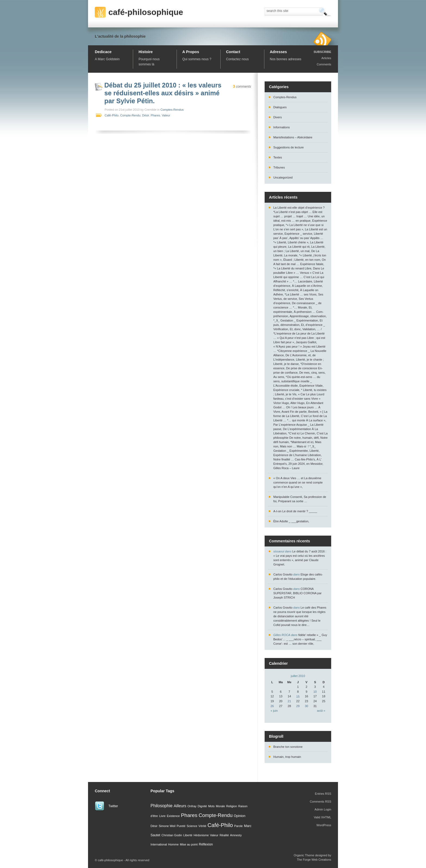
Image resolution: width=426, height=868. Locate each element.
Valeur (166, 115)
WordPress (324, 825)
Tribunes (279, 167)
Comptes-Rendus (172, 110)
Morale (220, 806)
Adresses (278, 52)
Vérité (203, 826)
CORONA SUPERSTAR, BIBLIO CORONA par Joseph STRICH (297, 593)
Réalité (224, 835)
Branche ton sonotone (288, 747)
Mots (211, 806)
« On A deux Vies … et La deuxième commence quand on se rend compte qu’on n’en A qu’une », (298, 482)
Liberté (188, 835)
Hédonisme (201, 835)
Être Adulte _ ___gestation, (291, 521)
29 (298, 706)
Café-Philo (112, 115)
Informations (282, 127)
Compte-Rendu (130, 115)
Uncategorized (283, 177)
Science (192, 826)
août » (321, 711)
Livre (162, 816)
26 (272, 706)
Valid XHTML (322, 817)
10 (315, 692)
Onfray (192, 806)
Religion (232, 806)
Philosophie (162, 806)
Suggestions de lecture (289, 147)
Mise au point (189, 844)
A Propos (191, 52)
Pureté (181, 826)
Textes (278, 157)
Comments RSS (320, 802)
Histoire (146, 52)
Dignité (202, 806)
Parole (239, 826)
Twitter (113, 806)
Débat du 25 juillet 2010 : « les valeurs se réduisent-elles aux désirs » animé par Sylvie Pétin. (163, 93)
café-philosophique (146, 12)
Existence (173, 816)
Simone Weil (167, 826)
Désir (145, 115)
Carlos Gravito (283, 574)
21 (289, 701)
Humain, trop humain (287, 757)
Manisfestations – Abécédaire (293, 137)
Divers (278, 117)
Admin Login (323, 809)
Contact (233, 52)
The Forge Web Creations (314, 860)
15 (298, 697)
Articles (326, 58)
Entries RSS (323, 794)
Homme (173, 844)
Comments (324, 64)
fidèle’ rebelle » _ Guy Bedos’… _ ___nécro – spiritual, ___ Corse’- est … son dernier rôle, (300, 639)
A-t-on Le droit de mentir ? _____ (295, 511)
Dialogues (280, 107)
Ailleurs (180, 806)
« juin (274, 711)
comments (242, 87)
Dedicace (103, 52)
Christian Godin (172, 835)
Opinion (239, 816)
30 (306, 706)
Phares (155, 115)
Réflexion (206, 844)
